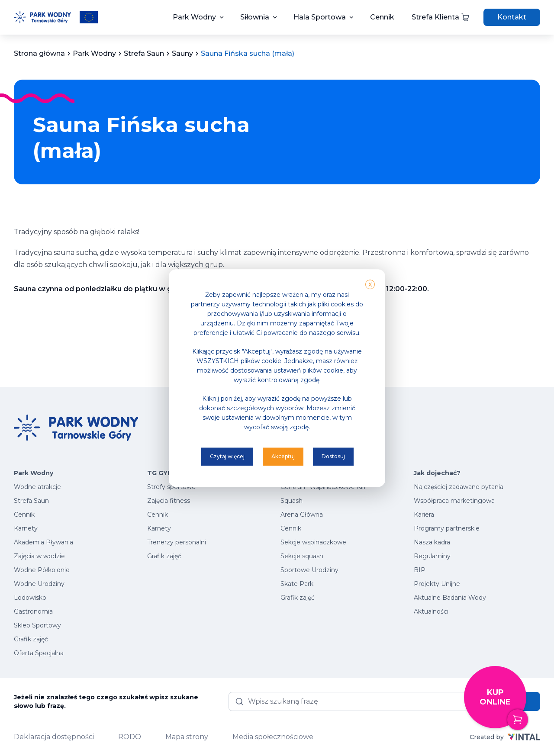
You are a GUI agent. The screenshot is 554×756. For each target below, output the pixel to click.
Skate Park (297, 584)
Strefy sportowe (171, 487)
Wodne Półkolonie (42, 570)
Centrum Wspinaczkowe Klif (323, 487)
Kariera (424, 515)
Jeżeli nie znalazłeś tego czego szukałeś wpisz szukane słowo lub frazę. (106, 701)
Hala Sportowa (320, 17)
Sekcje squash (302, 556)
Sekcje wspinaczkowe (313, 542)
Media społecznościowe (273, 737)
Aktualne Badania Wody (450, 598)
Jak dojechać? (437, 473)
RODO (130, 737)
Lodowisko (30, 598)
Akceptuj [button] (283, 456)
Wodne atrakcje (37, 487)
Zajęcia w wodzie (39, 556)
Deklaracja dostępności (54, 737)
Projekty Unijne (437, 584)
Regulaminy (432, 556)
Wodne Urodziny (39, 584)
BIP (420, 570)
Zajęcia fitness (169, 501)
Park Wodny (194, 17)
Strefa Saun (31, 501)
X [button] (370, 285)
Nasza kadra (432, 542)
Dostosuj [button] (333, 456)
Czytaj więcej (227, 456)
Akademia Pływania (43, 542)
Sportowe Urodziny (309, 570)
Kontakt (512, 17)
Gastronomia (33, 611)
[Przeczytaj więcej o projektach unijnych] (89, 17)
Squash (291, 501)
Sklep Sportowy (37, 625)
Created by (505, 737)
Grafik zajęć (31, 639)
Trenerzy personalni (177, 542)
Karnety (26, 528)
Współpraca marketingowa (454, 501)
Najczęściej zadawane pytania (459, 487)
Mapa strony (187, 737)
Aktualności (431, 611)
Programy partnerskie (447, 528)
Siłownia (255, 17)
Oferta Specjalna (39, 653)
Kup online (503, 708)
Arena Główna (302, 515)
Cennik (382, 17)
